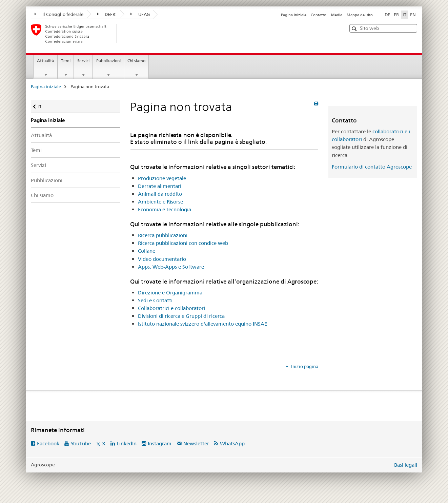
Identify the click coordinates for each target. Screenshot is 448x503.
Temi (66, 61)
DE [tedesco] (387, 15)
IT (44, 105)
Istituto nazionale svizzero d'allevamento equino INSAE (202, 324)
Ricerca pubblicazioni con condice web (183, 243)
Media (337, 15)
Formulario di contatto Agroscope (372, 167)
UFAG (140, 14)
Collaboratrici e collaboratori (171, 308)
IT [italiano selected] (404, 15)
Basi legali (406, 465)
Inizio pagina (304, 366)
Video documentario (162, 259)
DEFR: (107, 14)
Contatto (319, 15)
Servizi (83, 61)
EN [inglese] (413, 15)
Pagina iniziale (294, 15)
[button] (355, 29)
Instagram (160, 443)
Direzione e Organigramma (170, 293)
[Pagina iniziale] (127, 34)
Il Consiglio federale (59, 14)
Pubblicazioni (108, 61)
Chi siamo (136, 61)
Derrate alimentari (160, 186)
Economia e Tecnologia (165, 209)
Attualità (46, 61)
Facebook (48, 443)
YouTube (81, 443)
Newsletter (196, 443)
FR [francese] (396, 15)
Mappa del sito (360, 15)
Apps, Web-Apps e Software (171, 267)
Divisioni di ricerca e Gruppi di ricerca (181, 316)
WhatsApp (232, 443)
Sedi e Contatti (155, 300)
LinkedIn (127, 443)
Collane (147, 251)
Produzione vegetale (162, 178)
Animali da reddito (160, 194)
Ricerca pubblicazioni (163, 235)
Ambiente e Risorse (160, 202)
